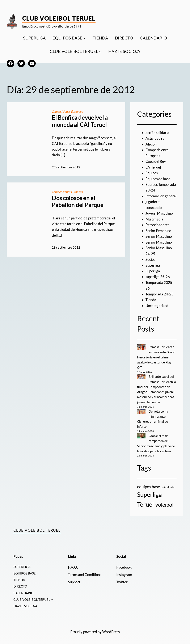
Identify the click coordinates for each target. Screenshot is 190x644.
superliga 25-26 (158, 276)
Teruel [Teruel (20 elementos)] (145, 502)
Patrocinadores (157, 224)
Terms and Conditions (85, 572)
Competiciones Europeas (68, 111)
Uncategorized (157, 304)
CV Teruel (153, 167)
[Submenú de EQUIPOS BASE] (85, 38)
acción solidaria (157, 133)
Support (74, 580)
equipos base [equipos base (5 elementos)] (149, 484)
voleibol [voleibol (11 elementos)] (164, 502)
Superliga (153, 264)
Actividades (155, 138)
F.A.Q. (73, 565)
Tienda (151, 298)
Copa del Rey (156, 161)
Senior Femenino (158, 230)
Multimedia (154, 218)
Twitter (122, 580)
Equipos (152, 173)
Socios (150, 258)
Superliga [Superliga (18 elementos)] (149, 492)
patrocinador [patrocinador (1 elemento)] (168, 485)
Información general (161, 196)
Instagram (124, 572)
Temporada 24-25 (159, 293)
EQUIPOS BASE (67, 38)
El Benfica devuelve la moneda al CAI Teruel (80, 121)
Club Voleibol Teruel (59, 18)
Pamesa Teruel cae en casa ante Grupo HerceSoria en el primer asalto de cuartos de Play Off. (156, 356)
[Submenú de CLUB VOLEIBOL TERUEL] (100, 51)
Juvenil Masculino (159, 213)
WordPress (111, 631)
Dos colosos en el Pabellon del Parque (78, 201)
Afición (151, 144)
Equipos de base (158, 178)
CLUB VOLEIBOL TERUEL (74, 51)
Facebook (124, 565)
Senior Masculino (159, 235)
